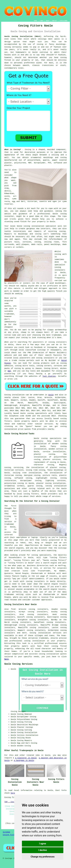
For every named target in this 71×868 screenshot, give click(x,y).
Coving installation (14, 395)
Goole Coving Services (18, 664)
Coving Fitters (10, 835)
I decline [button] (43, 850)
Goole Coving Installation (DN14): (23, 36)
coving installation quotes (53, 654)
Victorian (32, 201)
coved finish (20, 222)
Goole (51, 395)
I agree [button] (43, 844)
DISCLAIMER (63, 21)
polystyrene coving (14, 483)
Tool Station (49, 376)
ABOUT (48, 21)
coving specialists (37, 413)
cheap (24, 332)
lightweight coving (46, 478)
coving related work (40, 489)
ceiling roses (52, 242)
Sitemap (6, 832)
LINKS (41, 21)
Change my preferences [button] (43, 857)
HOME (35, 21)
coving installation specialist (40, 226)
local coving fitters (28, 494)
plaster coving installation (51, 483)
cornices (27, 242)
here (6, 659)
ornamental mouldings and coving (49, 158)
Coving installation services (46, 633)
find (13, 609)
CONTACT (55, 21)
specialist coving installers (60, 267)
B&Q (9, 371)
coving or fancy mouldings (51, 44)
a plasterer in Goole (26, 758)
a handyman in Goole (24, 760)
